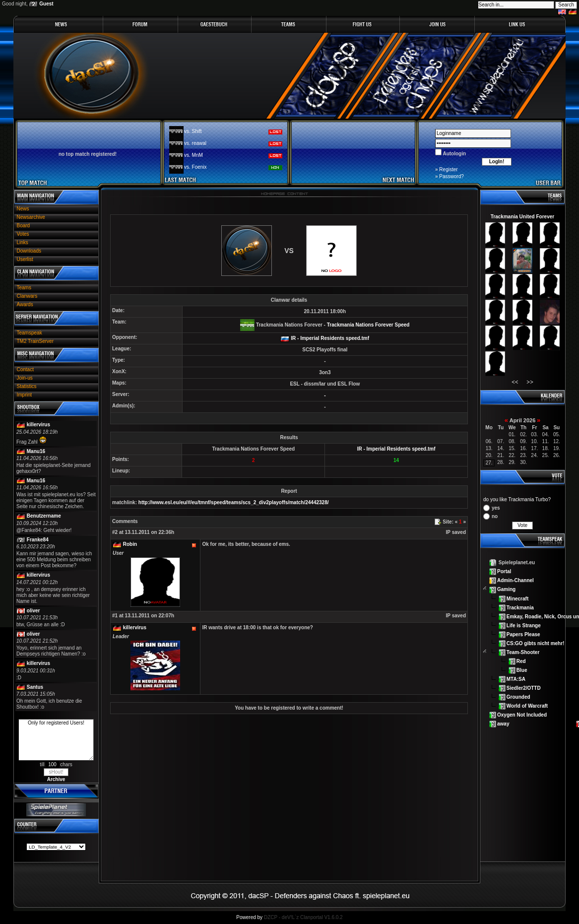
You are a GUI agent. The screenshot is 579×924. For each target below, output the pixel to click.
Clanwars (27, 296)
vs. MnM (193, 155)
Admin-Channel (515, 580)
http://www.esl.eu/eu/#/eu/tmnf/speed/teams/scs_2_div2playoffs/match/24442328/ (234, 502)
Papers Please (523, 634)
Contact (25, 369)
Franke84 (38, 540)
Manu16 (36, 451)
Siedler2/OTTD (524, 688)
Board (24, 226)
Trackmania (520, 607)
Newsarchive (31, 217)
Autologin (454, 154)
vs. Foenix (195, 167)
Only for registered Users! (56, 740)
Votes (23, 234)
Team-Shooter (523, 652)
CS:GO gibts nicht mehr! (536, 643)
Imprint (25, 395)
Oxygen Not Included (522, 715)
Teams (24, 288)
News (23, 209)
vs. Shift (193, 131)
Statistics (27, 386)
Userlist (25, 259)
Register (448, 169)
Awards (25, 304)
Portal (504, 571)
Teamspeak (30, 333)
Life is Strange (524, 625)
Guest (46, 4)
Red (521, 661)
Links (23, 242)
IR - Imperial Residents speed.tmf (330, 338)
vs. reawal (195, 143)
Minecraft (517, 598)
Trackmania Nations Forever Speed (368, 325)
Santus (35, 687)
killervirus (38, 425)
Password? (451, 176)
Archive (56, 779)
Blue (522, 670)
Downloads (29, 251)
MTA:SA (516, 679)
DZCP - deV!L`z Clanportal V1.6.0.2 (303, 917)
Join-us (25, 378)
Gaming (506, 589)
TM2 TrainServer (35, 341)
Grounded (518, 697)
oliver (33, 611)
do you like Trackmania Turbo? (517, 499)
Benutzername (44, 516)
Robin (130, 544)
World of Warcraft (527, 706)
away (503, 724)
